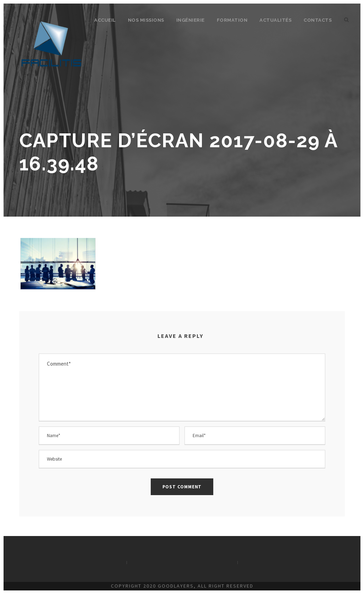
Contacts (318, 20)
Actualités (275, 20)
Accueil (105, 20)
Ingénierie (191, 20)
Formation (232, 20)
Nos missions (146, 20)
